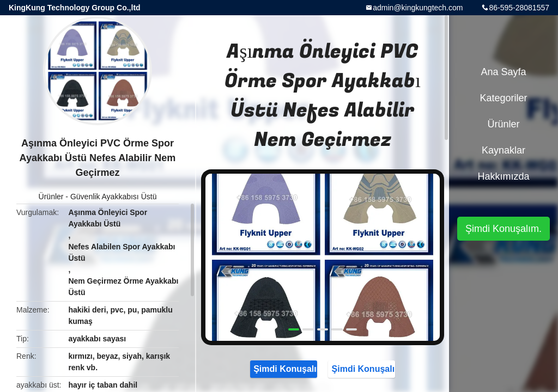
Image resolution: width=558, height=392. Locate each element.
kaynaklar (504, 150)
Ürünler (51, 197)
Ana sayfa (503, 72)
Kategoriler (503, 98)
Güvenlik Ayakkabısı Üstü (113, 197)
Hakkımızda (503, 176)
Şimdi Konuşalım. (284, 369)
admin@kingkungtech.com (418, 8)
